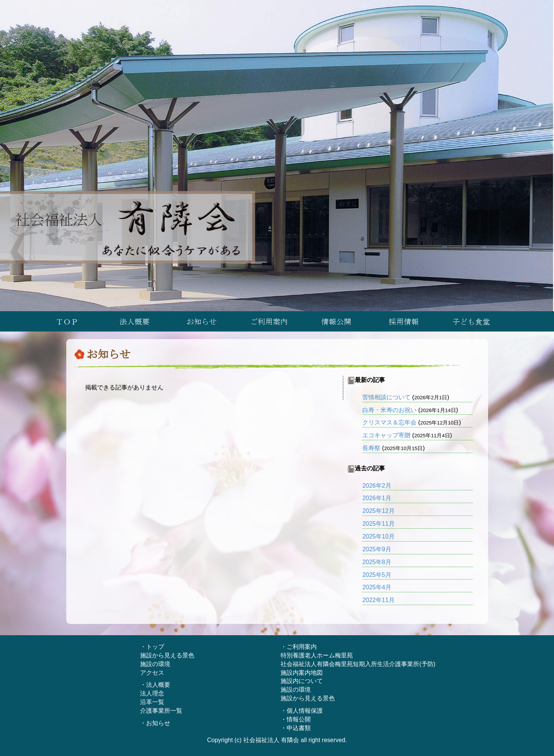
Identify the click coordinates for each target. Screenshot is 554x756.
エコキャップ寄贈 (386, 435)
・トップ (152, 647)
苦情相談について (386, 397)
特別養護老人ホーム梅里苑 (317, 655)
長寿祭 (371, 448)
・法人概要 (155, 685)
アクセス (152, 673)
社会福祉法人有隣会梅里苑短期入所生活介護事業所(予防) (358, 664)
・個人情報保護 (302, 711)
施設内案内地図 (302, 673)
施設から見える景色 (167, 655)
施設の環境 (155, 664)
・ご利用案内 (299, 647)
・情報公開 (296, 719)
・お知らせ (155, 723)
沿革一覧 (152, 702)
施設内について (302, 681)
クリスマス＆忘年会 (389, 422)
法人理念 (152, 693)
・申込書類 (296, 728)
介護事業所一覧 (161, 711)
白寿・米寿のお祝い (389, 410)
